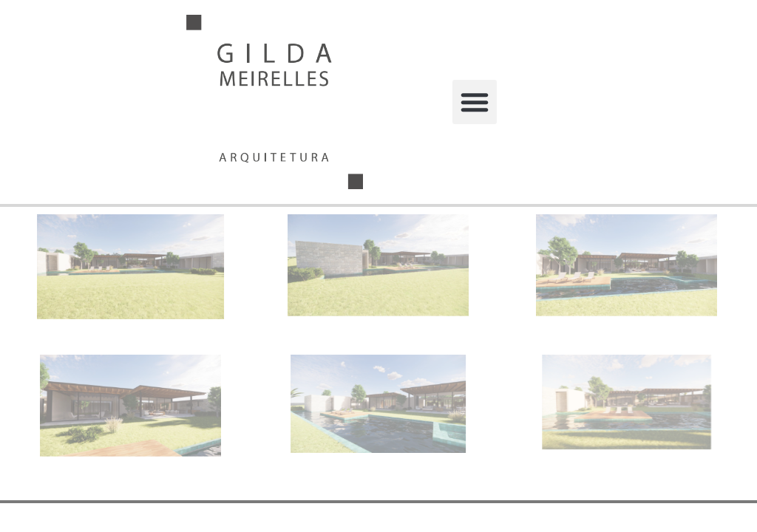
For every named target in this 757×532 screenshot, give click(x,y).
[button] (475, 102)
